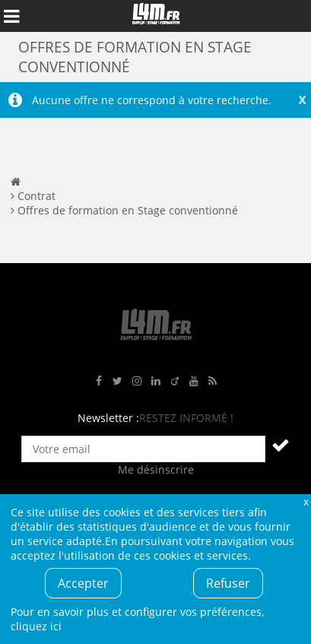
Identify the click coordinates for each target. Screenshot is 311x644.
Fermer (306, 501)
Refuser (228, 583)
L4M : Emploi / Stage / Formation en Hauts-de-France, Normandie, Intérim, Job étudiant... (156, 16)
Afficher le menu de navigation (11, 16)
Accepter (83, 583)
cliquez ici (36, 626)
